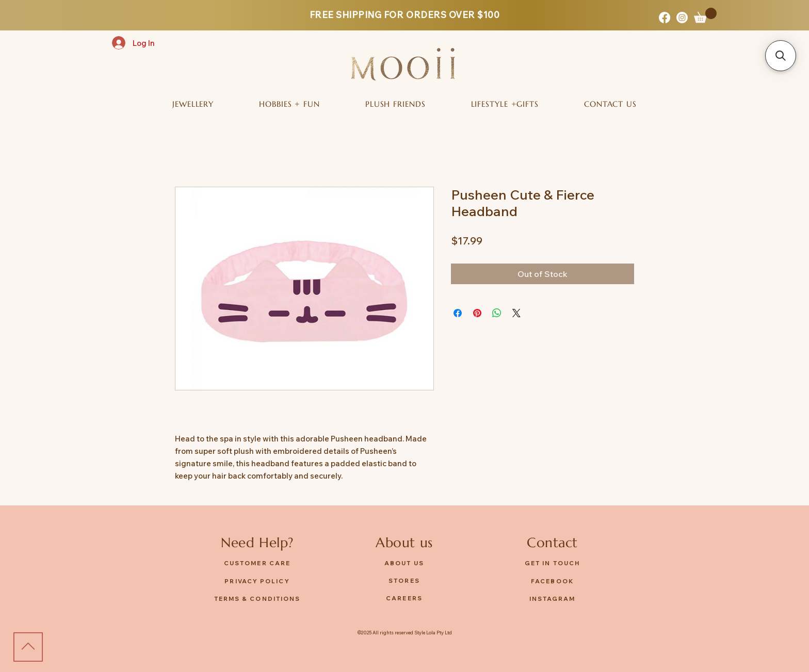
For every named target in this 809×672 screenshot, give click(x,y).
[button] (705, 15)
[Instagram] (682, 18)
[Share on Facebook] (458, 313)
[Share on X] (516, 313)
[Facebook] (665, 18)
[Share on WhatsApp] (497, 313)
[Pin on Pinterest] (477, 313)
